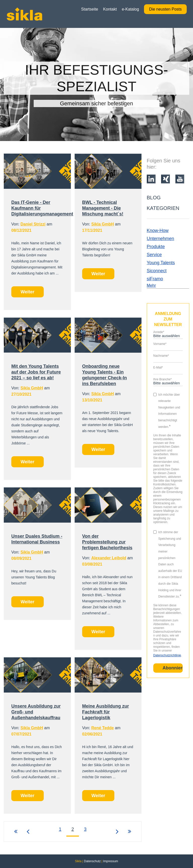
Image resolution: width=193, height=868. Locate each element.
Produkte (156, 247)
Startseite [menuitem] (90, 9)
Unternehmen (160, 239)
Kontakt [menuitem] (110, 9)
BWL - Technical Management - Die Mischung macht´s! (103, 208)
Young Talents (161, 263)
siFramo (155, 279)
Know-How (158, 231)
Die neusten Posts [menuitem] (165, 9)
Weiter (28, 292)
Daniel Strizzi (33, 224)
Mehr (151, 285)
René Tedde (103, 728)
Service (154, 255)
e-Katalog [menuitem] (131, 9)
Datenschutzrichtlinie (167, 655)
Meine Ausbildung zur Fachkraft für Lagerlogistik (106, 712)
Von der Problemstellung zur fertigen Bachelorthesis (107, 542)
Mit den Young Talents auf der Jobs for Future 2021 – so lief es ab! (36, 372)
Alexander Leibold (109, 558)
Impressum (110, 861)
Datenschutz (92, 861)
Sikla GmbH (103, 224)
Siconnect (157, 271)
